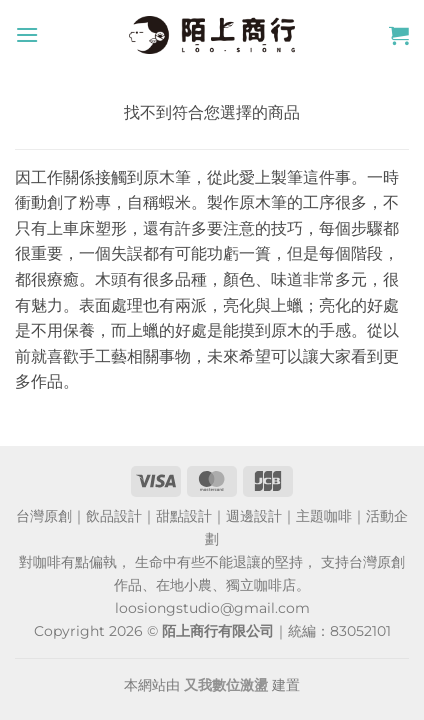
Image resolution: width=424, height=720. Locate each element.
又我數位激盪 (226, 685)
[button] (27, 34)
